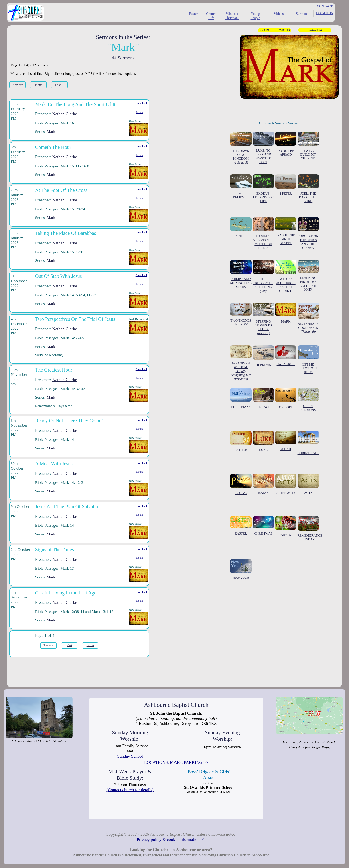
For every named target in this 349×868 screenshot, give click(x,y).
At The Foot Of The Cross (61, 190)
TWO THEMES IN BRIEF (241, 314)
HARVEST (286, 526)
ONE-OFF (286, 398)
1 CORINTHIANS (308, 443)
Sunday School (130, 756)
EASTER (241, 526)
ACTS (308, 484)
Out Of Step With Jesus (59, 276)
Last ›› (59, 85)
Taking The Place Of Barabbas (66, 233)
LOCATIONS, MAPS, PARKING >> (176, 762)
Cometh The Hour (53, 147)
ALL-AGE (263, 398)
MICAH (286, 441)
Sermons (302, 14)
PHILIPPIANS (241, 398)
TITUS (241, 228)
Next (39, 85)
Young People (256, 16)
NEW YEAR (241, 570)
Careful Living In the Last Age (66, 593)
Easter (193, 14)
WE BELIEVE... (241, 187)
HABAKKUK (286, 356)
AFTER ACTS (286, 484)
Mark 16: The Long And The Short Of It (75, 104)
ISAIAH (263, 484)
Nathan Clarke (65, 114)
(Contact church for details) (130, 790)
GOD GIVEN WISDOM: (241, 363)
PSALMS (241, 484)
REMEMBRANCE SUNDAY (310, 529)
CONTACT (325, 6)
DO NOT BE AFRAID (286, 144)
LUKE (263, 441)
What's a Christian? (232, 16)
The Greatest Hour (54, 370)
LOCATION (325, 13)
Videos (279, 14)
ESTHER (241, 441)
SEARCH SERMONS (275, 30)
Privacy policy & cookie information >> (171, 839)
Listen (139, 112)
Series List (315, 30)
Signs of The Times (55, 550)
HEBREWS (263, 356)
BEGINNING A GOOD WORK (308, 318)
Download (141, 104)
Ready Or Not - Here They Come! (69, 421)
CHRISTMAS (263, 526)
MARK (286, 313)
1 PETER (286, 185)
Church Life (211, 16)
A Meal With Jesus (54, 464)
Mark (51, 132)
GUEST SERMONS (308, 400)
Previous (18, 85)
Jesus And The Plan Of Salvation (68, 507)
